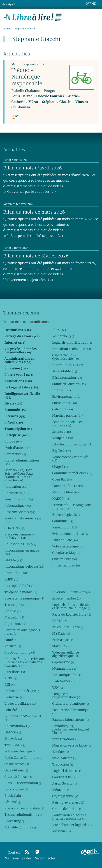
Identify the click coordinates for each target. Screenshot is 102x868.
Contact (14, 853)
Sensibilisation (19, 499)
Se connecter (45, 858)
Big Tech (61, 451)
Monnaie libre (65, 668)
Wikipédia (63, 438)
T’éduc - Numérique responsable (27, 77)
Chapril (61, 467)
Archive (13, 611)
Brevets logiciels (67, 515)
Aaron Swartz (64, 783)
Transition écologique (72, 349)
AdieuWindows (18, 726)
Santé (11, 640)
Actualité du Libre (20, 827)
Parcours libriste (67, 486)
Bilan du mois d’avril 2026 (32, 168)
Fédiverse (14, 697)
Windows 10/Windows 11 (23, 718)
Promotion (16, 573)
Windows (61, 752)
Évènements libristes (71, 534)
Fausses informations (70, 720)
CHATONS (15, 528)
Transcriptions (65, 739)
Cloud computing (20, 652)
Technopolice (17, 605)
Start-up (61, 646)
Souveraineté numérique (23, 520)
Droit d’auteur (18, 448)
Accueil (7, 29)
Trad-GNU (15, 745)
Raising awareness (68, 802)
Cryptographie (65, 796)
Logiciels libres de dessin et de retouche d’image (72, 606)
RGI (10, 685)
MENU (91, 4)
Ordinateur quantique (70, 704)
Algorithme (15, 624)
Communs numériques (72, 473)
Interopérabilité (19, 586)
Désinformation (67, 378)
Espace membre (66, 598)
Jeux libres (15, 672)
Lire (15, 116)
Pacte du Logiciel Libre (72, 614)
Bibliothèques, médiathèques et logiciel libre (71, 729)
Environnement (67, 397)
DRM (59, 330)
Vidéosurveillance (20, 704)
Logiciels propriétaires (72, 342)
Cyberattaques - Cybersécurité (66, 357)
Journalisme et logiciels (72, 825)
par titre (15, 322)
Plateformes (63, 681)
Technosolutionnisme (23, 815)
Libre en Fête (65, 540)
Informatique (18, 506)
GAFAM (13, 560)
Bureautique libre (67, 675)
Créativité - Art (18, 777)
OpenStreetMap (67, 553)
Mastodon (14, 617)
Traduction (63, 764)
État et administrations (22, 462)
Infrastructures (66, 565)
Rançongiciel (16, 789)
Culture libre (65, 559)
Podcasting (15, 821)
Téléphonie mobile (21, 592)
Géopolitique (16, 770)
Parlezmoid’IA (66, 527)
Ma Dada (61, 633)
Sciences (61, 432)
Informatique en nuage (22, 552)
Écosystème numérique (24, 598)
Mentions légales (18, 858)
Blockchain (15, 796)
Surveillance (65, 403)
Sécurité (13, 802)
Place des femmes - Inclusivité (19, 536)
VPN (57, 687)
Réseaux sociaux (20, 512)
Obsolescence (17, 764)
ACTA (11, 678)
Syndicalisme (64, 758)
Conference (16, 454)
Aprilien (13, 646)
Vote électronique (68, 546)
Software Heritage (21, 751)
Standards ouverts (69, 384)
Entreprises (16, 493)
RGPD (12, 579)
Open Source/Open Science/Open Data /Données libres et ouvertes (19, 475)
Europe (13, 441)
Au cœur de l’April (68, 627)
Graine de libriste (67, 809)
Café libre (62, 409)
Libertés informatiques (72, 444)
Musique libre (65, 492)
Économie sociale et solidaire (67, 424)
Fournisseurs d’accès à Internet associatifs (69, 817)
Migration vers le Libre (71, 745)
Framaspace (63, 640)
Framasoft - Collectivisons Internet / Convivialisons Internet (25, 662)
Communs (63, 521)
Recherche (63, 336)
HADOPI (61, 499)
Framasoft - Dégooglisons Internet (72, 507)
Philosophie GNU (20, 544)
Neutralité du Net (68, 365)
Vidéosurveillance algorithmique (65, 654)
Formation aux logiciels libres (22, 632)
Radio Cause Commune (24, 758)
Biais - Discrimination (24, 783)
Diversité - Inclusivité (71, 592)
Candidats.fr (63, 777)
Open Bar (62, 479)
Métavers (61, 790)
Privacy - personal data (24, 808)
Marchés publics (67, 416)
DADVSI (13, 732)
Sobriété (13, 710)
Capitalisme (63, 662)
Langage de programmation (66, 696)
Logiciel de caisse (67, 771)
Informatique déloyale (24, 566)
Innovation (16, 487)
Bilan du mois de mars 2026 (34, 212)
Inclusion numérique (22, 691)
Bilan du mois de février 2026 (36, 256)
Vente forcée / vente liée (70, 459)
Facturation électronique (71, 712)
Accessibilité (65, 371)
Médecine (61, 831)
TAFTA (60, 621)
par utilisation (39, 322)
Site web (13, 739)
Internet (61, 390)
